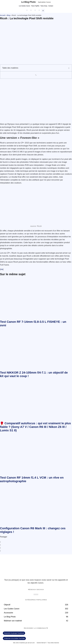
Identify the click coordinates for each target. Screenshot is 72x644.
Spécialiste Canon (44, 2)
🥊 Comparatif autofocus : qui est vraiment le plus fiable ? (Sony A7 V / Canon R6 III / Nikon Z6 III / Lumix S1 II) (35, 427)
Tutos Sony (44, 6)
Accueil (3, 15)
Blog (8, 15)
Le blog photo (28, 2)
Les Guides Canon (24, 6)
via (2, 269)
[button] (43, 10)
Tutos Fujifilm (35, 6)
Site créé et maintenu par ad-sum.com (24, 643)
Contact (51, 6)
